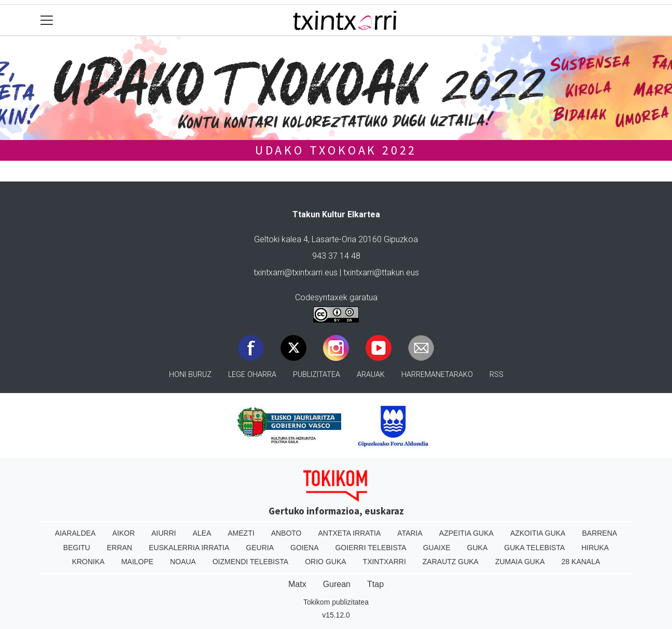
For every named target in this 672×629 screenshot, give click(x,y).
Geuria (260, 548)
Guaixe (437, 548)
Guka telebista (534, 548)
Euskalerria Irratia (189, 548)
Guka (478, 548)
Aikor (123, 533)
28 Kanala (581, 562)
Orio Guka (325, 562)
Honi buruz (190, 375)
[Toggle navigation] (47, 20)
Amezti (241, 533)
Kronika (88, 562)
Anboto (286, 533)
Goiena (304, 548)
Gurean (337, 584)
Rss (496, 375)
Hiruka (595, 548)
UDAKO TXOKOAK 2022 (336, 150)
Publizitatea (317, 375)
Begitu (77, 548)
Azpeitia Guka (466, 533)
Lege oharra (252, 375)
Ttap (375, 584)
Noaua (183, 562)
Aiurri (164, 533)
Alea (202, 533)
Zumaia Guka (520, 562)
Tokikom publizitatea (336, 602)
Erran (120, 548)
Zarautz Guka (451, 562)
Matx (297, 584)
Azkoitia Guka (538, 533)
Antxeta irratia (350, 533)
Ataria (410, 533)
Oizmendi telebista (251, 562)
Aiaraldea (75, 533)
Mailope (137, 562)
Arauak (371, 375)
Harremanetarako (437, 375)
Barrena (599, 533)
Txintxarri (384, 562)
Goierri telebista (370, 548)
